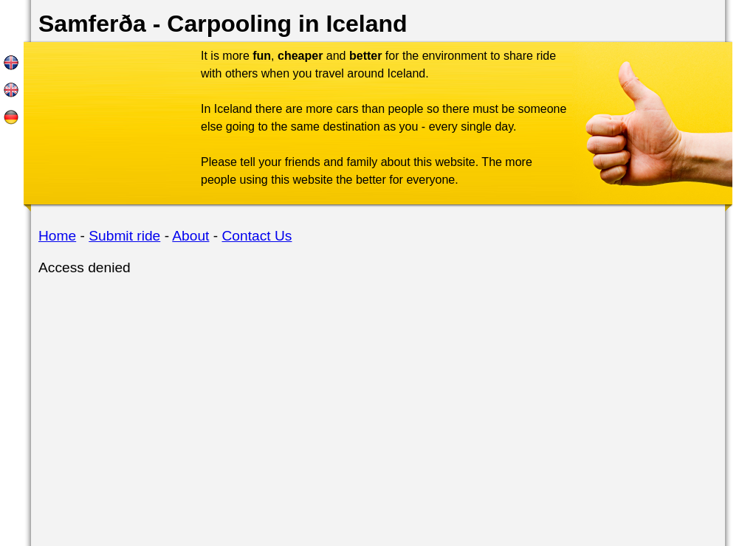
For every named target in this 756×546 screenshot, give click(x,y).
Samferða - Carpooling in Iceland (223, 24)
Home (57, 236)
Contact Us (257, 236)
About (190, 236)
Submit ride (124, 236)
